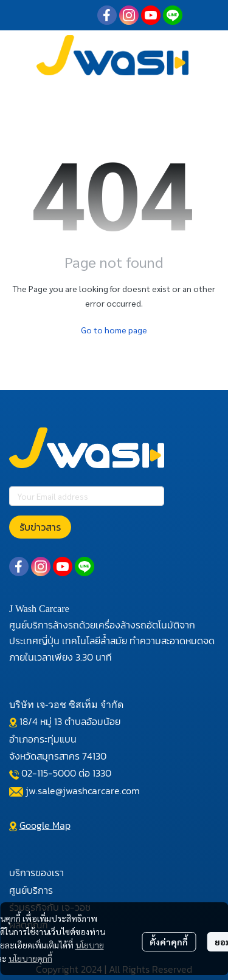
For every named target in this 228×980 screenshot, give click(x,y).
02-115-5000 (49, 773)
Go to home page (114, 330)
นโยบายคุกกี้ (30, 958)
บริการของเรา (36, 873)
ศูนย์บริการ (31, 890)
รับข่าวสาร (40, 527)
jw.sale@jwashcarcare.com (83, 791)
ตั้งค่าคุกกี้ (169, 942)
